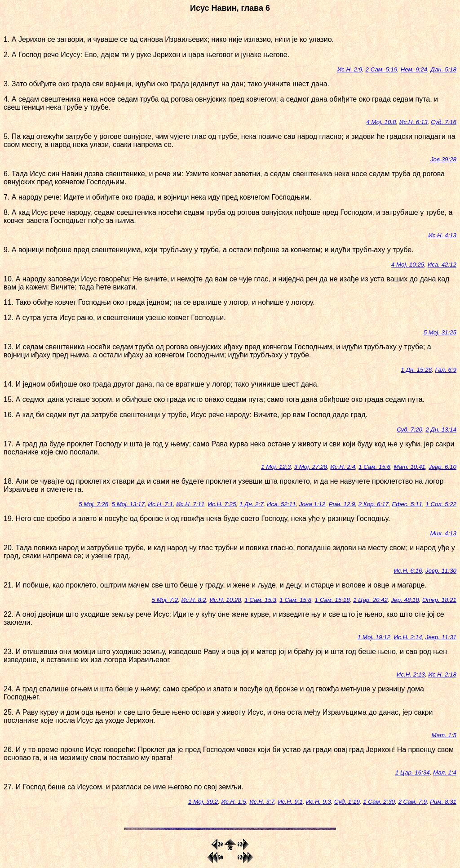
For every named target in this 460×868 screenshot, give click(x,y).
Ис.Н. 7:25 (222, 504)
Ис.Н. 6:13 (414, 122)
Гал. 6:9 (446, 370)
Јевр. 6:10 (442, 467)
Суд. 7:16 (444, 122)
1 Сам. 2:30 (379, 802)
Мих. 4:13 (443, 533)
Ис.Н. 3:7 (262, 802)
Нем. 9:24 (414, 69)
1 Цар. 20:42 (370, 600)
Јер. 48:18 (405, 600)
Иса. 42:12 (442, 265)
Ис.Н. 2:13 (411, 674)
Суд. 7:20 (409, 430)
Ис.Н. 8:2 (194, 600)
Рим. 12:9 (342, 504)
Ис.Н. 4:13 (442, 235)
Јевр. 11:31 (441, 637)
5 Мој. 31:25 (440, 332)
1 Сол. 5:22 (441, 504)
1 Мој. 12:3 (276, 467)
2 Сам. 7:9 (412, 802)
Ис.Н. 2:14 (408, 637)
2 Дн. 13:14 (441, 430)
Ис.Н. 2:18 (442, 674)
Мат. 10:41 (409, 467)
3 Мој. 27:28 (311, 467)
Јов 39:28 (443, 159)
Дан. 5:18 (444, 69)
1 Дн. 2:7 (252, 504)
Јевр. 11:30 (441, 571)
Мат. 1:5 (444, 735)
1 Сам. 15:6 (374, 467)
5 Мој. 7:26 (93, 504)
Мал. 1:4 (445, 772)
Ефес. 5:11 (407, 504)
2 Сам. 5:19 (382, 69)
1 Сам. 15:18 (332, 600)
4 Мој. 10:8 (381, 122)
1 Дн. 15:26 (416, 370)
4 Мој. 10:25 (408, 265)
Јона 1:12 (312, 504)
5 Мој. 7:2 (165, 600)
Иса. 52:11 (281, 504)
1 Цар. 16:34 (413, 772)
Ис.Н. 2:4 (343, 467)
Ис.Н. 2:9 (350, 69)
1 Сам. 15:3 (260, 600)
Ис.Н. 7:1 (160, 504)
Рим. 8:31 (443, 802)
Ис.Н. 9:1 (290, 802)
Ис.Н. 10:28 (225, 600)
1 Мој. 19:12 (374, 637)
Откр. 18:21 (439, 600)
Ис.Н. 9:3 (318, 802)
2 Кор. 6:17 (374, 504)
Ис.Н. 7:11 (190, 504)
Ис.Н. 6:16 (408, 571)
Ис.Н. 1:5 (233, 802)
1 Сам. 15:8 (295, 600)
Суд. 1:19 (347, 802)
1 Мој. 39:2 (203, 802)
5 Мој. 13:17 (128, 504)
